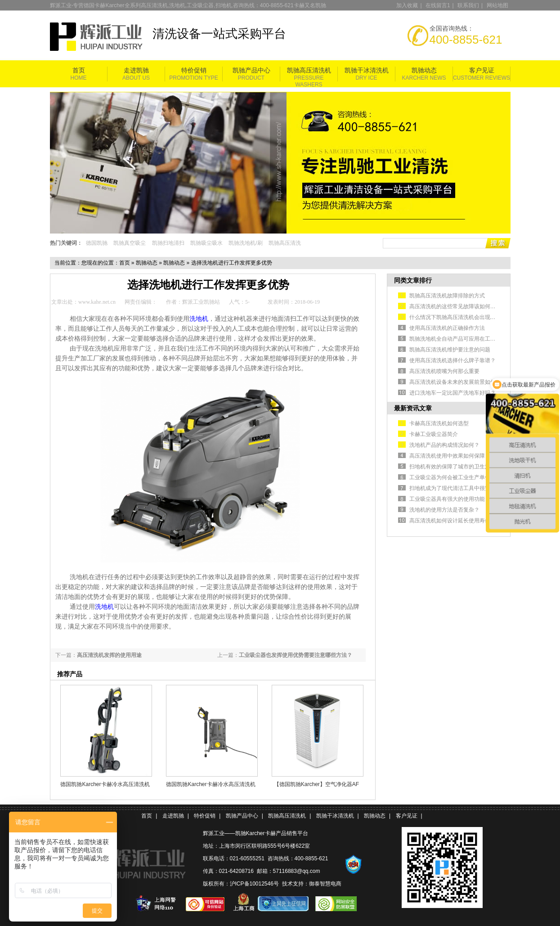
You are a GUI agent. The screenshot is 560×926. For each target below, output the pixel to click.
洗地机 (199, 319)
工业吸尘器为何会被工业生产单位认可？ (458, 477)
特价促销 (194, 70)
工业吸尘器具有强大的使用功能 (447, 499)
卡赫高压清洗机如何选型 (439, 423)
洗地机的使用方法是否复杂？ (444, 510)
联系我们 (468, 5)
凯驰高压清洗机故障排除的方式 (447, 296)
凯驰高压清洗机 (309, 70)
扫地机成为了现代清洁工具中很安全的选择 (461, 488)
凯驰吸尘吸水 (206, 243)
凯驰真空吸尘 (130, 243)
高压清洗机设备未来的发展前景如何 (452, 382)
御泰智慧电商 (325, 884)
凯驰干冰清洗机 (367, 70)
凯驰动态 (424, 70)
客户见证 (482, 70)
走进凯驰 (136, 70)
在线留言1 (438, 5)
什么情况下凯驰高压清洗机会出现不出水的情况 (466, 317)
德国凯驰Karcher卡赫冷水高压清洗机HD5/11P (105, 784)
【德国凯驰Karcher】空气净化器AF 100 (316, 784)
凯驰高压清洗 (285, 243)
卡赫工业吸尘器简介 (434, 434)
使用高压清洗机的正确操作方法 (447, 328)
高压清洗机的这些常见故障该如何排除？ (458, 306)
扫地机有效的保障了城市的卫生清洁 (452, 467)
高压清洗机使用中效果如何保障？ (450, 456)
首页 (79, 70)
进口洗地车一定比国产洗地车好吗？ (452, 393)
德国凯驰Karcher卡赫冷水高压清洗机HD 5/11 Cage (211, 784)
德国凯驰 (97, 243)
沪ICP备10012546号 (254, 884)
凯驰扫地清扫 (168, 243)
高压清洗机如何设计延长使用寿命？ (452, 521)
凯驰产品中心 (251, 70)
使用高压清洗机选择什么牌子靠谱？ (452, 360)
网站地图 (497, 5)
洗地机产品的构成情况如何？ (444, 445)
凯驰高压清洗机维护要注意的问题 (450, 350)
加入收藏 (407, 5)
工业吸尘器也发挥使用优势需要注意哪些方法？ (296, 655)
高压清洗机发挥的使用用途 (109, 655)
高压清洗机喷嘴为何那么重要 (444, 371)
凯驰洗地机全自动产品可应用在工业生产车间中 (466, 339)
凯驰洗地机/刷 (245, 243)
